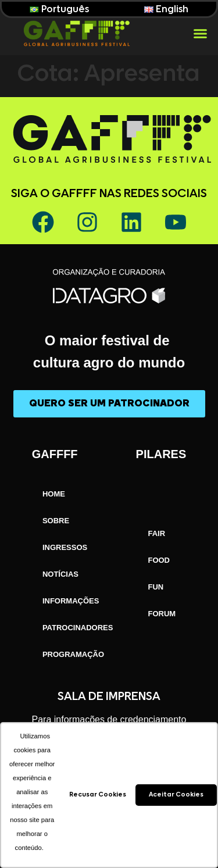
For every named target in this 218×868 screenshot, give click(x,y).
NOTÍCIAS (60, 574)
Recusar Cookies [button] (98, 794)
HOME (54, 494)
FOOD (159, 560)
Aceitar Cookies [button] (176, 794)
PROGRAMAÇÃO (73, 654)
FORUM (162, 614)
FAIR (156, 533)
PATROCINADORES (78, 628)
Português (59, 9)
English (166, 9)
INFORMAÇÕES (71, 601)
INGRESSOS (65, 547)
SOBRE (56, 521)
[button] (200, 33)
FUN (156, 587)
